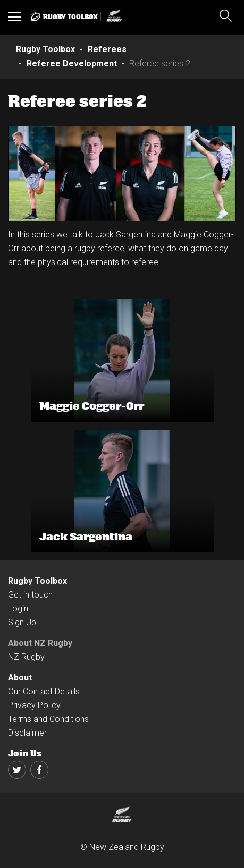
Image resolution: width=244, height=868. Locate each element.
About (20, 678)
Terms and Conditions (48, 719)
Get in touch (30, 595)
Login (18, 609)
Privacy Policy (34, 705)
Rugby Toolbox (37, 581)
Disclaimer (27, 733)
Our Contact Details (44, 691)
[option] (122, 173)
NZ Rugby (26, 657)
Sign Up (22, 622)
